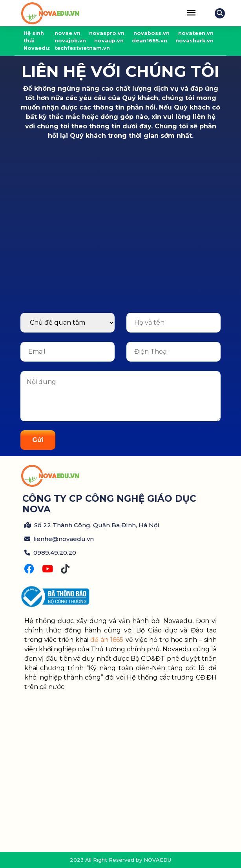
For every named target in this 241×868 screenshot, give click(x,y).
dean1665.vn (150, 41)
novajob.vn (70, 41)
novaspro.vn (107, 33)
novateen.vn (196, 33)
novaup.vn (109, 41)
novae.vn (68, 33)
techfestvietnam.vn (82, 48)
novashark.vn (194, 41)
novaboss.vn (152, 33)
